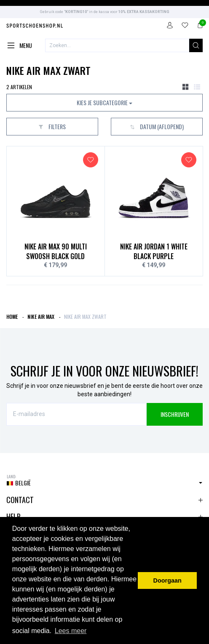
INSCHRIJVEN (175, 414)
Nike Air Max (41, 317)
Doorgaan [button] (167, 580)
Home (12, 317)
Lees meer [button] (71, 631)
